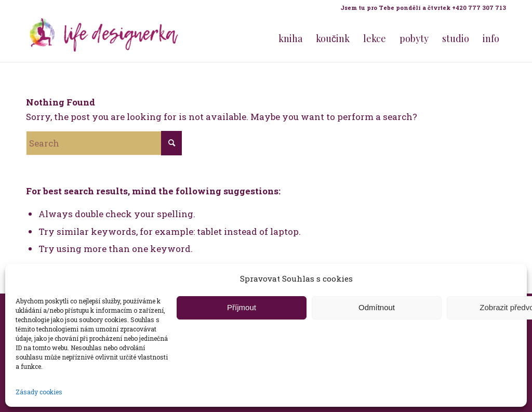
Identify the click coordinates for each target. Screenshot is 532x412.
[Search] (104, 143)
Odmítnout (377, 307)
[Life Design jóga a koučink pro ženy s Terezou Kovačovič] (104, 38)
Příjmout (242, 307)
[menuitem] (421, 8)
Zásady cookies (39, 392)
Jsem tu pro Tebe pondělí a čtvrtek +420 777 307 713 (423, 8)
